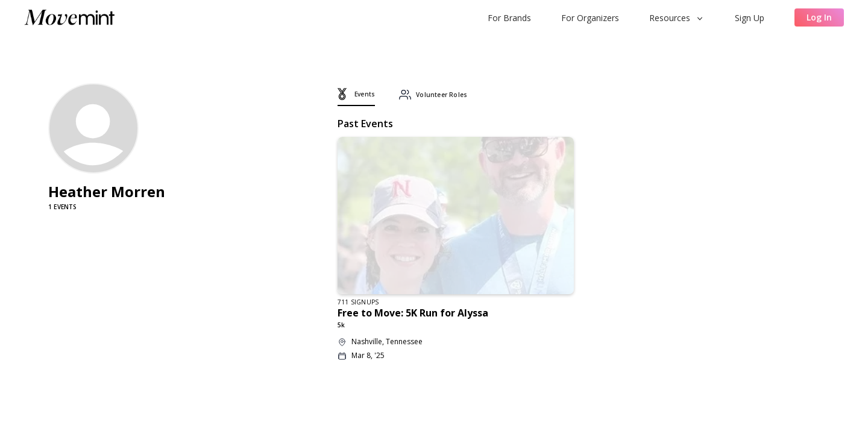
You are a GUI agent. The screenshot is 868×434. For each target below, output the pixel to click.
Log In (819, 17)
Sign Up (750, 18)
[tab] (356, 97)
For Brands (509, 18)
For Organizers (590, 18)
